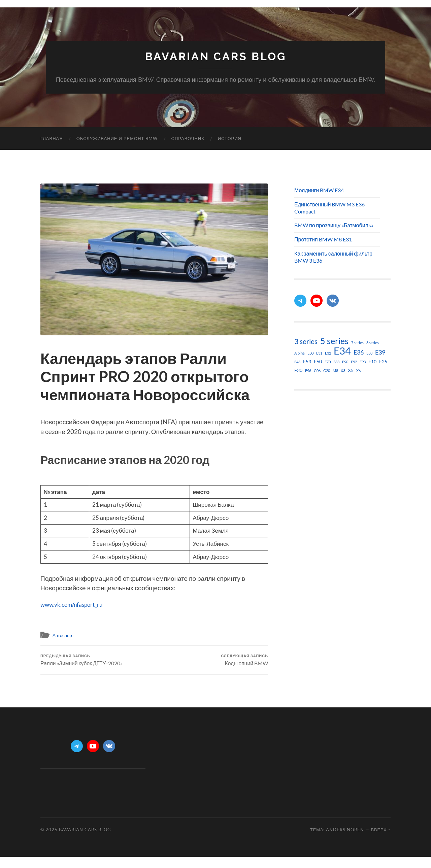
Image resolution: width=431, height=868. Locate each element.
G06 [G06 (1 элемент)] (317, 371)
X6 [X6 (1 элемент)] (358, 371)
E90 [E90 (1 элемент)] (345, 362)
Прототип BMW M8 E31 (323, 239)
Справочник (188, 138)
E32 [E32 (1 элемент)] (328, 353)
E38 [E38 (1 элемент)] (369, 353)
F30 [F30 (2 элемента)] (298, 370)
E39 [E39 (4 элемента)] (380, 352)
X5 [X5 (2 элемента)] (351, 370)
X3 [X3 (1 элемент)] (343, 371)
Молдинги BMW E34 (319, 190)
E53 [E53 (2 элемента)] (307, 361)
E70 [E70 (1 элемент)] (328, 362)
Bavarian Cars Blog (216, 56)
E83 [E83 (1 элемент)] (336, 362)
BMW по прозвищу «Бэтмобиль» (334, 225)
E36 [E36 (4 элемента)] (359, 352)
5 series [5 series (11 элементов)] (334, 341)
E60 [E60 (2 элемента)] (318, 361)
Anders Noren (345, 833)
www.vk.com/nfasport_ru (76, 604)
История (230, 138)
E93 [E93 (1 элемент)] (363, 362)
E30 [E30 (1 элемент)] (310, 353)
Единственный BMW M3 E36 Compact (329, 208)
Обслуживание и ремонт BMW (117, 138)
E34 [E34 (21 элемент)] (342, 351)
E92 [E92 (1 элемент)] (354, 362)
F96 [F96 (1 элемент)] (308, 371)
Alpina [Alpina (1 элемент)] (300, 353)
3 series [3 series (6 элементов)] (306, 341)
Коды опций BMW (243, 661)
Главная (52, 138)
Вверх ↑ (381, 833)
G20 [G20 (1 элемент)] (327, 371)
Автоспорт (65, 635)
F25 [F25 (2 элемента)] (383, 361)
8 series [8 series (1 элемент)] (373, 343)
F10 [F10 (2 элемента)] (372, 361)
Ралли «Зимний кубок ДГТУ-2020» (85, 661)
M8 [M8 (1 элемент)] (335, 371)
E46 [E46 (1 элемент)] (297, 362)
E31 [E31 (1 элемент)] (319, 353)
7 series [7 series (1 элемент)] (357, 343)
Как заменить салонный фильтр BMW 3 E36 (333, 257)
